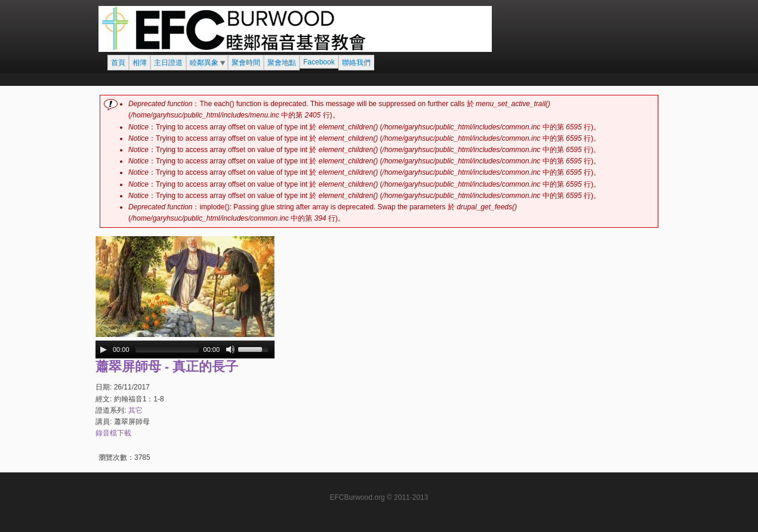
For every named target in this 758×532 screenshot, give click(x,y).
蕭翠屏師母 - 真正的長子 (167, 366)
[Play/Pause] (103, 349)
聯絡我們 (356, 63)
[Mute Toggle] (230, 349)
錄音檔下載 (113, 433)
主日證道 (168, 63)
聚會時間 (246, 63)
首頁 (118, 63)
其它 (135, 410)
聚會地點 (282, 63)
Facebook (319, 62)
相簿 (140, 63)
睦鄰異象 (204, 63)
